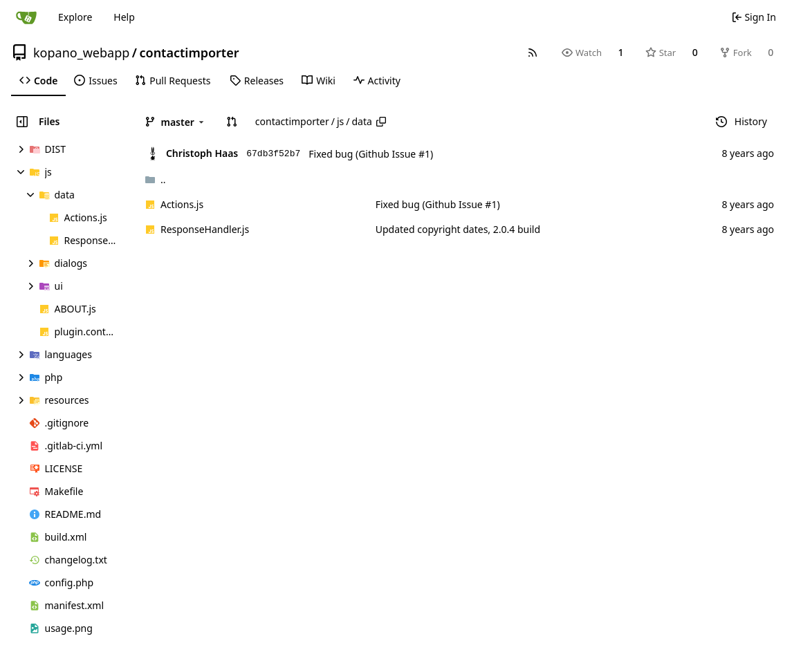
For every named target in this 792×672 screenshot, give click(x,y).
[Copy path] (381, 122)
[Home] (26, 17)
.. (155, 179)
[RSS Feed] (533, 53)
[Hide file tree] (22, 122)
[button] (232, 122)
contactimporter (189, 53)
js (340, 121)
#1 (424, 154)
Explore (75, 17)
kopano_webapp (81, 53)
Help (124, 17)
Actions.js (182, 204)
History (742, 121)
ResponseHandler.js (205, 229)
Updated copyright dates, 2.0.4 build (458, 229)
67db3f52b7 (273, 154)
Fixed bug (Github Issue (363, 154)
